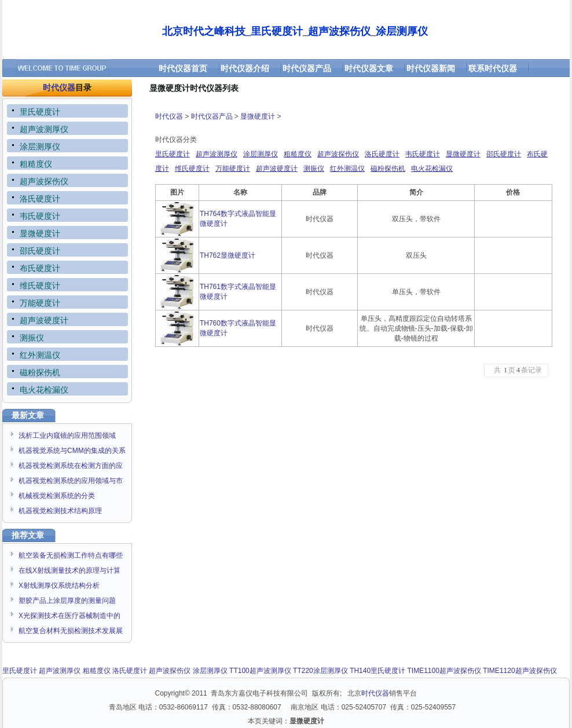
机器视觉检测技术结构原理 (60, 511)
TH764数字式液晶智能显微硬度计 (238, 219)
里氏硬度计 (173, 154)
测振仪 (314, 169)
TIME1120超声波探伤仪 (520, 671)
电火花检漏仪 (432, 169)
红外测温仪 (347, 169)
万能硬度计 (233, 169)
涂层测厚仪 (261, 154)
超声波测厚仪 (217, 154)
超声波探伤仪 (338, 154)
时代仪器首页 (183, 68)
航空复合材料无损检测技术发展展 (71, 631)
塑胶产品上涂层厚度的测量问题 (67, 601)
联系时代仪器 (493, 68)
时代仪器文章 (369, 68)
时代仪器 (59, 87)
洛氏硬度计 (382, 154)
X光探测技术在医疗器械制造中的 (69, 616)
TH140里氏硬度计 (377, 671)
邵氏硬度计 (504, 154)
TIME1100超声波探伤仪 (444, 671)
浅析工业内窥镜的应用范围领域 (67, 436)
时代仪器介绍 (245, 68)
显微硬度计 (258, 116)
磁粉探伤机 (388, 169)
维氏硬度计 (192, 169)
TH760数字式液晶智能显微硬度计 (238, 328)
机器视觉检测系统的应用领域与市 (71, 481)
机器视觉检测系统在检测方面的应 (71, 466)
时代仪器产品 (307, 68)
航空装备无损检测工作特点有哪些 (71, 555)
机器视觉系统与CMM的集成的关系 (72, 451)
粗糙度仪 (298, 154)
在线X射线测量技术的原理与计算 (69, 570)
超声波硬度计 (277, 169)
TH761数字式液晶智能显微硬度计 (238, 292)
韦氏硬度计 (423, 154)
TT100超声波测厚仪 (260, 671)
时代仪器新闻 (431, 68)
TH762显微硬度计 (228, 255)
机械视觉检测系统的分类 (57, 496)
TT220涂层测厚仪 (320, 671)
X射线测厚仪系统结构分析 (59, 586)
